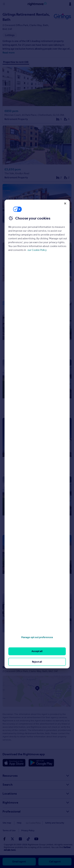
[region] (37, 434)
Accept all (37, 651)
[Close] (65, 203)
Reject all (37, 662)
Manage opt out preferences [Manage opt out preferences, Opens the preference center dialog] (37, 637)
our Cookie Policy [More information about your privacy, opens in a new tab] (37, 250)
